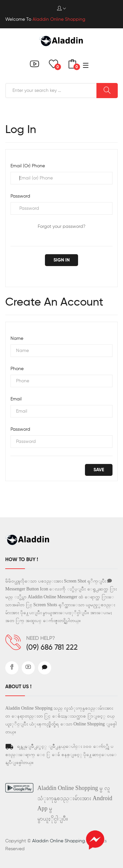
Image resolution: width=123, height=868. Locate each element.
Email (16, 399)
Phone (17, 369)
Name (17, 339)
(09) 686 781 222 (52, 648)
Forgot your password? (61, 227)
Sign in (61, 260)
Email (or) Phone (28, 166)
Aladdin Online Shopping (59, 841)
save (99, 470)
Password (20, 196)
